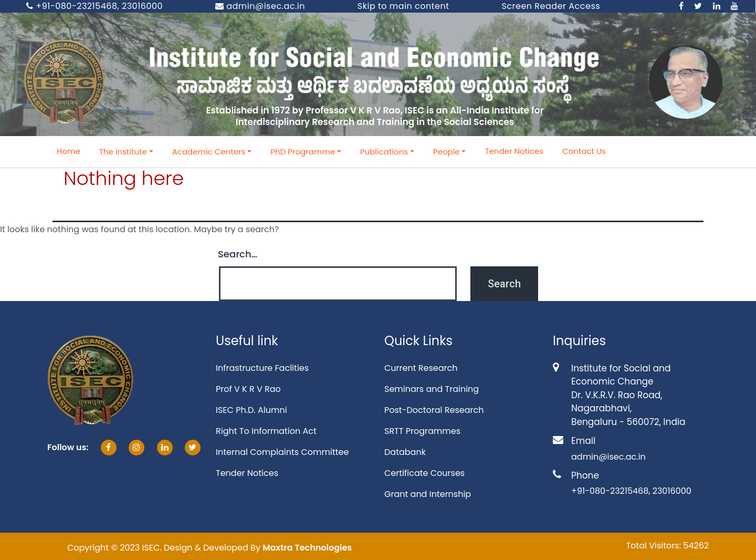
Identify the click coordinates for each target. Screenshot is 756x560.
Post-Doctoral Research (434, 410)
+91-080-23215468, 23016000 (94, 6)
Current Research (421, 368)
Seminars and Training (432, 389)
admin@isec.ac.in (260, 6)
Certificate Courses (424, 473)
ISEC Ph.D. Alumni (251, 410)
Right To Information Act (266, 431)
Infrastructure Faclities (262, 368)
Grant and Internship (428, 494)
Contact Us (584, 151)
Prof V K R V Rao (248, 389)
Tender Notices (514, 151)
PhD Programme (303, 152)
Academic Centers (209, 152)
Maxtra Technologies (307, 548)
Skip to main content (403, 6)
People (447, 152)
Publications (384, 152)
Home (69, 151)
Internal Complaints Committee (282, 452)
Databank (405, 452)
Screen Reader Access (551, 6)
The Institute (123, 152)
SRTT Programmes (422, 431)
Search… (238, 254)
